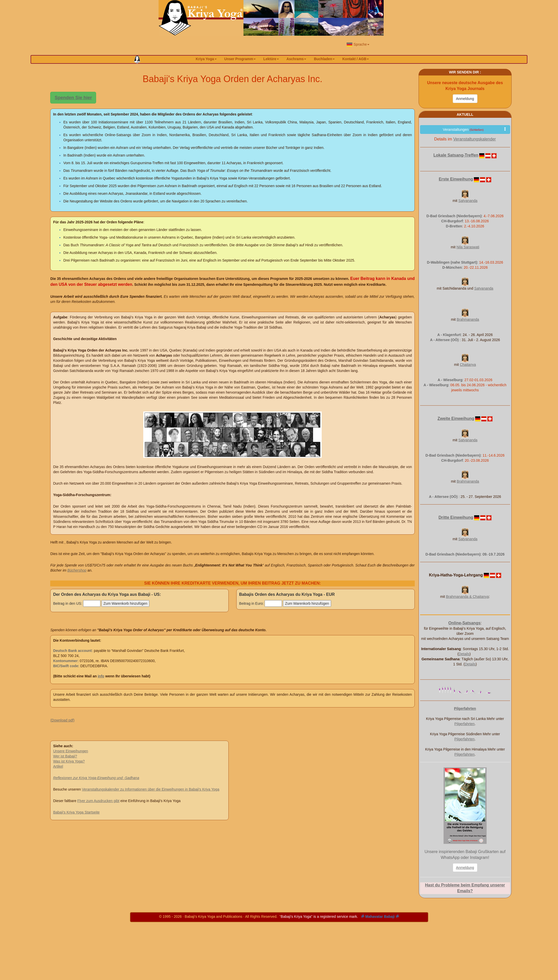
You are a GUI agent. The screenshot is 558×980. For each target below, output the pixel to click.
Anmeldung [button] (465, 868)
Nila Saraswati (468, 247)
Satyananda (468, 201)
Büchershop (77, 570)
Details (464, 654)
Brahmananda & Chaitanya (467, 597)
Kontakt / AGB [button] (356, 59)
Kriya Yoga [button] (206, 59)
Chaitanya (468, 365)
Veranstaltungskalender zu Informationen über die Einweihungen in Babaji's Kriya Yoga (151, 789)
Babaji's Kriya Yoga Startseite (76, 812)
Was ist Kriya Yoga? (69, 761)
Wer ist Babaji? (65, 756)
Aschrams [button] (296, 59)
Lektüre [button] (271, 59)
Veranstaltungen (475, 129)
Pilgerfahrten (465, 724)
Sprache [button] (358, 45)
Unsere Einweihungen (70, 751)
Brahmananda (468, 319)
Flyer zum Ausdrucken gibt (98, 801)
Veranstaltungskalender (475, 139)
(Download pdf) (62, 720)
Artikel (58, 766)
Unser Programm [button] (240, 59)
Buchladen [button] (324, 59)
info (101, 676)
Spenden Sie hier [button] (73, 98)
